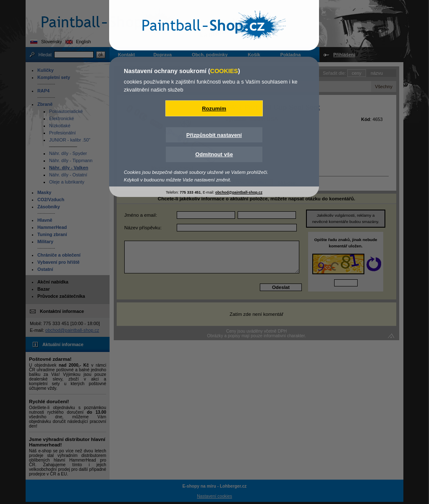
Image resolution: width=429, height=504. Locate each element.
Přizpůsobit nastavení (214, 135)
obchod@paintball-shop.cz (239, 192)
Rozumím (214, 109)
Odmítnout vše (214, 154)
